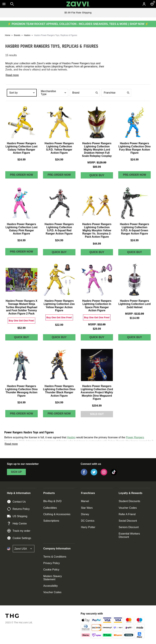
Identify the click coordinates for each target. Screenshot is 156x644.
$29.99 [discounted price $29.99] (97, 329)
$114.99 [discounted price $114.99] (134, 318)
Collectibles (50, 508)
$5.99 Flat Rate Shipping (78, 13)
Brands (17, 35)
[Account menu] (144, 4)
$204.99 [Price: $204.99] (97, 406)
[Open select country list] (24, 549)
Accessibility (51, 586)
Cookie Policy (51, 570)
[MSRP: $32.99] (97, 324)
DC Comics (88, 521)
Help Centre (17, 523)
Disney (85, 514)
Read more (12, 75)
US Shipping (17, 516)
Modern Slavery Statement (53, 578)
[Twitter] (94, 475)
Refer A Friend (127, 514)
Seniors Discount (129, 527)
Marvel (85, 501)
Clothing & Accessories (57, 514)
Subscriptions (51, 521)
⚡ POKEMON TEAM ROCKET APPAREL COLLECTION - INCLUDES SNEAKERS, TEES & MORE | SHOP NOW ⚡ (78, 24)
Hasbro (27, 35)
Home (8, 35)
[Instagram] (104, 475)
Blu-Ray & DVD (52, 501)
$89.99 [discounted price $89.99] (97, 167)
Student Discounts (129, 501)
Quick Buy (101, 176)
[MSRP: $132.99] (134, 314)
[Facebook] (84, 475)
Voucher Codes (128, 508)
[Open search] (12, 4)
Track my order (19, 531)
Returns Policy (18, 509)
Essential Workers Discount (129, 535)
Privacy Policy (52, 563)
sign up (16, 472)
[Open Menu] (4, 4)
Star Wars (87, 508)
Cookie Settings (19, 538)
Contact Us (16, 502)
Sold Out (97, 414)
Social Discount (128, 521)
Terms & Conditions (55, 557)
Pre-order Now (22, 175)
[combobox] (22, 93)
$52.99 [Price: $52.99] (21, 328)
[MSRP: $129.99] (97, 163)
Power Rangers (135, 437)
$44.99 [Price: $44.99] (97, 244)
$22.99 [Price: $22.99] (59, 325)
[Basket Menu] (152, 4)
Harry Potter (88, 527)
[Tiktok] (114, 475)
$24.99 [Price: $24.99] (21, 160)
